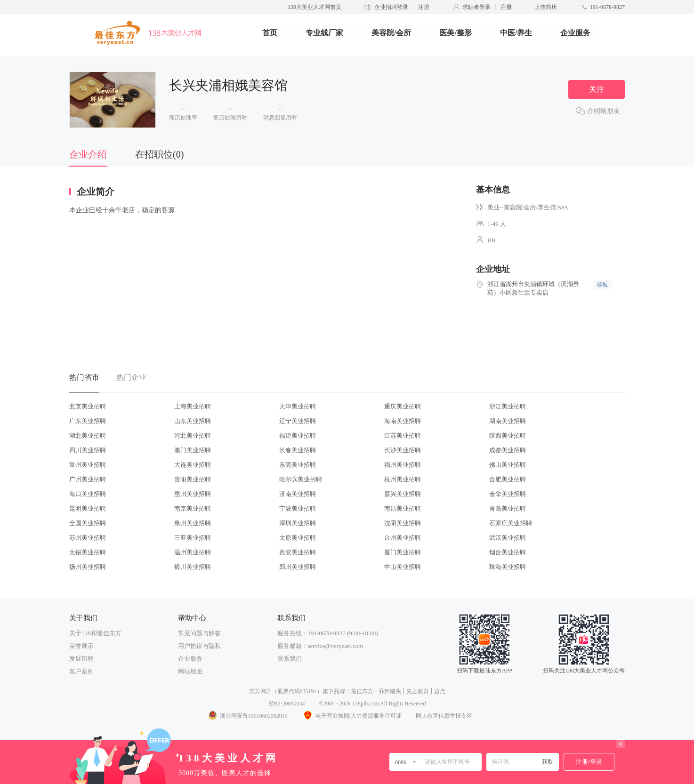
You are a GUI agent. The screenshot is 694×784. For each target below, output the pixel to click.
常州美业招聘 (88, 465)
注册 (424, 7)
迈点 (440, 691)
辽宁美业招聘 (298, 421)
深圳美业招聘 (298, 523)
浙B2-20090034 (287, 704)
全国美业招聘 (88, 523)
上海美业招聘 (193, 406)
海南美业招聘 (403, 421)
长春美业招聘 (298, 450)
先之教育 (418, 691)
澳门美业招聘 (193, 450)
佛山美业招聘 (508, 465)
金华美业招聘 (508, 494)
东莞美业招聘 (298, 465)
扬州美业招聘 (88, 567)
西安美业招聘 (298, 552)
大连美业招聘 (193, 465)
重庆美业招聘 (403, 406)
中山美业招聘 (403, 567)
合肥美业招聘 (508, 479)
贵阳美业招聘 (193, 479)
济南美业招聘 (298, 494)
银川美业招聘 (193, 567)
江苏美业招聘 (403, 436)
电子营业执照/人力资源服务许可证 (352, 716)
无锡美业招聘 (88, 552)
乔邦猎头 (390, 691)
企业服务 (575, 33)
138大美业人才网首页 (315, 7)
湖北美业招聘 (88, 436)
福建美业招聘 (298, 436)
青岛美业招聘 (508, 508)
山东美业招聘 (193, 421)
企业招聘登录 (391, 7)
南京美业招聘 (193, 508)
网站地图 (190, 671)
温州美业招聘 (193, 552)
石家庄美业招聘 (511, 523)
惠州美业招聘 (193, 494)
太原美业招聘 (298, 538)
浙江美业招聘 (508, 406)
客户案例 (81, 671)
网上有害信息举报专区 (444, 716)
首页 (270, 33)
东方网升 (260, 691)
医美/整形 (455, 33)
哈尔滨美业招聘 (301, 479)
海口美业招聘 (88, 494)
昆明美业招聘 (88, 508)
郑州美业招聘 (298, 567)
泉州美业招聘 (193, 523)
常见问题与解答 (199, 633)
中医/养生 (516, 33)
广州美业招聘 (88, 479)
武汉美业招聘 (508, 538)
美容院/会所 (391, 33)
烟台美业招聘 (508, 552)
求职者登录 (476, 7)
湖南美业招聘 (508, 421)
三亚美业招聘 (193, 538)
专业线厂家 (324, 33)
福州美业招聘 (403, 465)
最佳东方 (362, 691)
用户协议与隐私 (199, 646)
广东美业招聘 (88, 421)
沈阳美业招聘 (403, 523)
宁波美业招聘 (298, 508)
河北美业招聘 (193, 436)
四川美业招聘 (88, 450)
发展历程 (81, 659)
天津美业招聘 (298, 406)
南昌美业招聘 (403, 508)
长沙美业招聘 (403, 450)
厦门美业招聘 (403, 552)
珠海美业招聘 (508, 567)
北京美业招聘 (88, 406)
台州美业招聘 (403, 538)
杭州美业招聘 (403, 479)
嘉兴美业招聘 (403, 494)
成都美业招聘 (508, 450)
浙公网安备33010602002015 (248, 716)
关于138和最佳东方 (95, 633)
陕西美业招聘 (508, 436)
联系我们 (290, 659)
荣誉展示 (81, 646)
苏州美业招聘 (88, 538)
